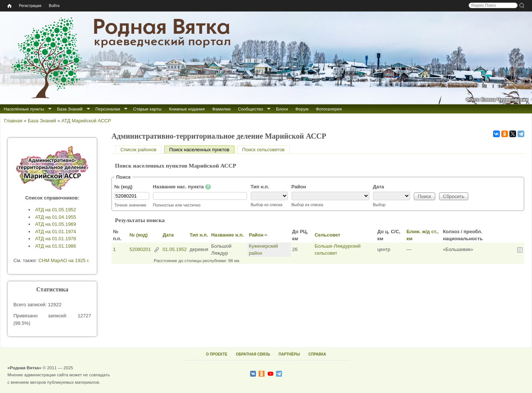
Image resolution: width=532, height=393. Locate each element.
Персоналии (108, 109)
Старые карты (147, 109)
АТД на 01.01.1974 (56, 232)
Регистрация (30, 6)
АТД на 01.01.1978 (56, 239)
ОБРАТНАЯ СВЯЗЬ (253, 354)
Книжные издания (187, 109)
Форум (302, 109)
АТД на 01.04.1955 (56, 217)
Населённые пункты (24, 109)
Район (299, 187)
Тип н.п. (260, 187)
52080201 (140, 249)
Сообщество (250, 109)
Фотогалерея (329, 109)
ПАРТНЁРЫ (289, 354)
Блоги (282, 109)
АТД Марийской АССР (86, 121)
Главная (13, 121)
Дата (379, 187)
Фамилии (221, 109)
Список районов (138, 150)
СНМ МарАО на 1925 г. (64, 260)
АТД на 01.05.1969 (56, 224)
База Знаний (70, 109)
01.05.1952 (175, 249)
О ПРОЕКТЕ (217, 354)
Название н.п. (227, 235)
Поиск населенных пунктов (202, 150)
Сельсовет (327, 235)
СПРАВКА (317, 354)
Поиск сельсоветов (264, 150)
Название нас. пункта (182, 187)
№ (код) (124, 187)
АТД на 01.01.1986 (56, 246)
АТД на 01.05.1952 (56, 210)
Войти (54, 6)
